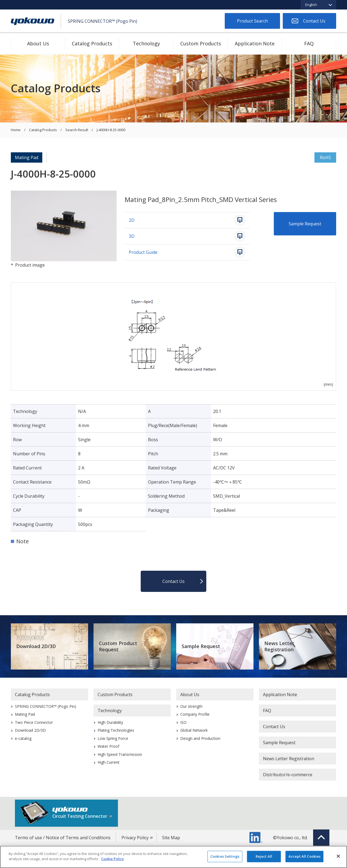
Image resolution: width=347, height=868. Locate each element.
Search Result (77, 130)
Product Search (252, 21)
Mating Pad (27, 157)
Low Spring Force (113, 738)
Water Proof (108, 746)
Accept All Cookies (304, 856)
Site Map (171, 838)
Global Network (194, 730)
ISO (183, 722)
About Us (38, 43)
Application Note (255, 43)
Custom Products (201, 43)
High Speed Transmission (120, 754)
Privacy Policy (135, 838)
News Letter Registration (279, 646)
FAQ (309, 43)
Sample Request (305, 224)
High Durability (110, 722)
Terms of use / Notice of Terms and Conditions (63, 838)
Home (16, 130)
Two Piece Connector (34, 722)
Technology (146, 43)
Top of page (321, 838)
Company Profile (195, 714)
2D (132, 220)
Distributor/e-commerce (288, 775)
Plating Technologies (116, 730)
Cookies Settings (225, 856)
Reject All (264, 856)
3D (132, 236)
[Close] (338, 856)
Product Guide (143, 252)
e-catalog (23, 738)
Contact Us (314, 21)
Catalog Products (92, 43)
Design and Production (200, 738)
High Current (109, 762)
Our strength (191, 706)
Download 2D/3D (36, 646)
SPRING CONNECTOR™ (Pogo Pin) (46, 706)
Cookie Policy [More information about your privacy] (113, 859)
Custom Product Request (118, 646)
